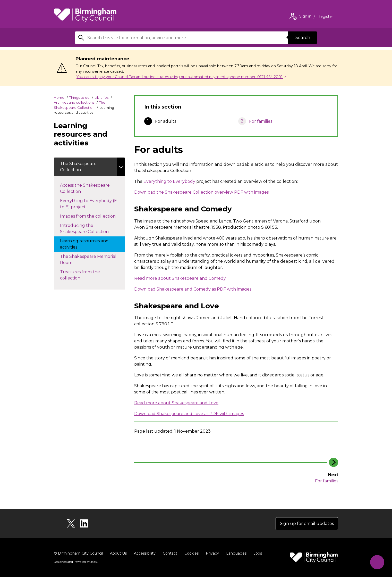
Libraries (101, 97)
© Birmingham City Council (78, 553)
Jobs (258, 553)
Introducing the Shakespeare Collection (90, 229)
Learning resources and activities (84, 244)
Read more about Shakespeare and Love (176, 403)
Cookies (191, 553)
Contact (170, 553)
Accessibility (145, 553)
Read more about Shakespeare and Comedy (180, 278)
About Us (118, 553)
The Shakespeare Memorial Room (88, 259)
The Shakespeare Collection (78, 167)
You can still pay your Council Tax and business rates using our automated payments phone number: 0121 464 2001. (180, 77)
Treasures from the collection (80, 275)
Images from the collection (92, 216)
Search (303, 38)
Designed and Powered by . (76, 562)
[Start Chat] (377, 562)
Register (325, 17)
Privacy (212, 553)
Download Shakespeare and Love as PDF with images (189, 414)
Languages (236, 553)
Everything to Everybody (169, 181)
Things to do (79, 97)
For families (261, 121)
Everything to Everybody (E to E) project (88, 204)
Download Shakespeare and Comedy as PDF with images (193, 289)
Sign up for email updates (307, 524)
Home (59, 97)
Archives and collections (74, 102)
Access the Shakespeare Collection (85, 188)
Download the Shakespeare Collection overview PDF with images (201, 192)
